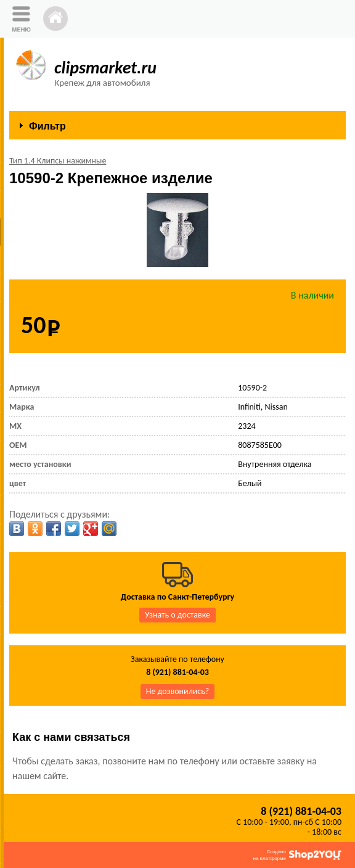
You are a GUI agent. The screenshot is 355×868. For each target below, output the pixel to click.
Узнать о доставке (177, 615)
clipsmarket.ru (105, 68)
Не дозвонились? (178, 691)
